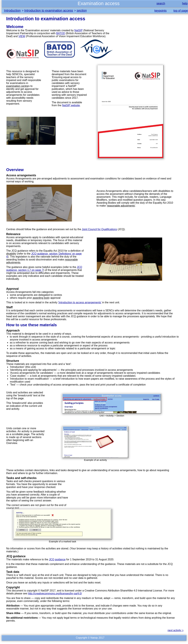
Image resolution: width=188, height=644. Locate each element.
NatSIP (78, 30)
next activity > (175, 630)
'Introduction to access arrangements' (80, 302)
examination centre (17, 86)
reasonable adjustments (121, 206)
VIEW (22, 36)
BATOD (61, 33)
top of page (181, 11)
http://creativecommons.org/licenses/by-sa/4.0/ (55, 593)
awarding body (41, 298)
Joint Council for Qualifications (99, 229)
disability (11, 254)
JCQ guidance (57, 559)
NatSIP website (71, 105)
